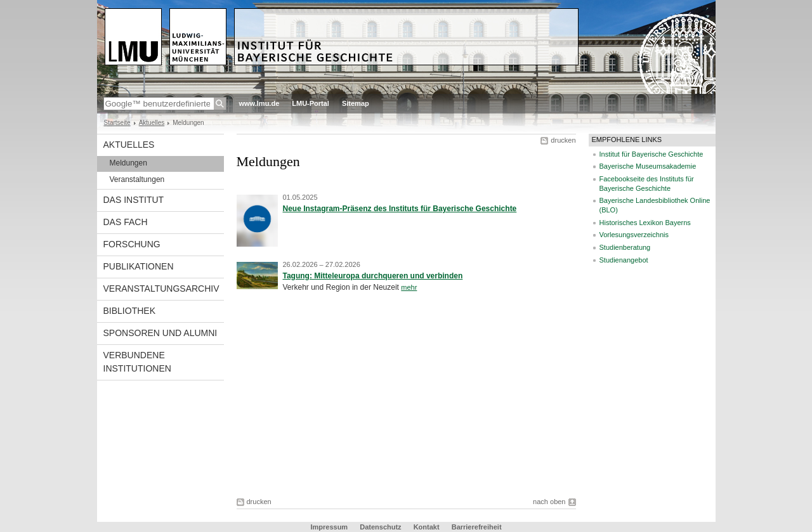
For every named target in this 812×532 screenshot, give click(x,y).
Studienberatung (625, 247)
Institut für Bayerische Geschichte (652, 154)
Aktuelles (152, 123)
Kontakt (427, 527)
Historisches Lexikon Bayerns (645, 223)
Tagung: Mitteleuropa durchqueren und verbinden (373, 276)
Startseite (117, 123)
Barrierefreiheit (477, 527)
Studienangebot (624, 260)
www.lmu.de (259, 103)
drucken (563, 140)
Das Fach (126, 222)
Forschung (132, 244)
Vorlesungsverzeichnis (634, 235)
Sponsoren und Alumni (160, 333)
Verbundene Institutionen (137, 362)
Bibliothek (129, 311)
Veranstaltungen (137, 179)
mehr (409, 287)
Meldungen (128, 163)
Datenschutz (380, 527)
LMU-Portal (311, 103)
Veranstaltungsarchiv (161, 289)
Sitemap (356, 103)
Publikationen (139, 266)
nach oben (549, 502)
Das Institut (134, 200)
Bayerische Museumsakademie (648, 166)
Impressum (329, 527)
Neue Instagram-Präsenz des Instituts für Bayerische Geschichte (400, 209)
